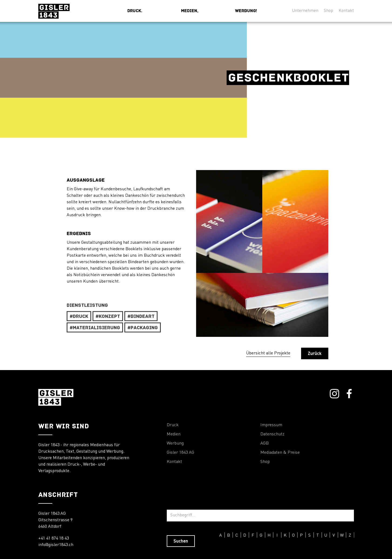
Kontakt (346, 10)
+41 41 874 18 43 (54, 538)
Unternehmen (305, 10)
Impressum (271, 425)
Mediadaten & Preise (280, 453)
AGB (265, 443)
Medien (174, 434)
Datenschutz (272, 434)
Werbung (175, 443)
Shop (328, 10)
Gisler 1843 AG (180, 453)
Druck (173, 425)
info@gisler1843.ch (56, 545)
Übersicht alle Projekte (268, 353)
